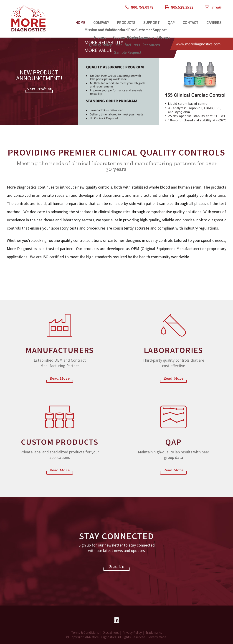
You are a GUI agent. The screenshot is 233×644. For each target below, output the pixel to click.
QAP (171, 23)
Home (80, 23)
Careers (214, 23)
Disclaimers (111, 632)
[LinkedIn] (116, 620)
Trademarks (154, 632)
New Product (39, 89)
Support (152, 23)
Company (101, 23)
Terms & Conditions (85, 632)
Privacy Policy (132, 632)
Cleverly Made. (157, 637)
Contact (191, 23)
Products (126, 23)
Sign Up (116, 566)
